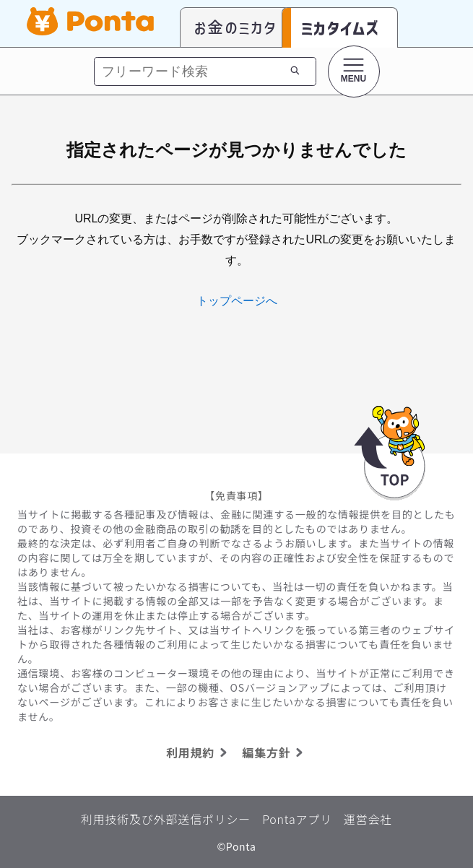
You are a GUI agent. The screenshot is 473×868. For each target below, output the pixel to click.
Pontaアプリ (297, 819)
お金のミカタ (235, 27)
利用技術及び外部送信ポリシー (166, 819)
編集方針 (275, 752)
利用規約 (199, 752)
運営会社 (368, 819)
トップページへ (237, 301)
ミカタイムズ (340, 28)
